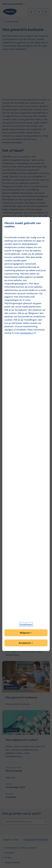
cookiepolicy (28, 333)
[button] (26, 624)
